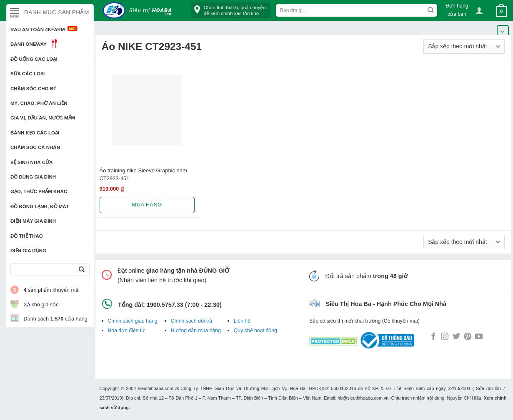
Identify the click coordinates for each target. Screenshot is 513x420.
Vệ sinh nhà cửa (31, 162)
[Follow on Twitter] (456, 337)
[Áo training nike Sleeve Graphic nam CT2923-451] (147, 110)
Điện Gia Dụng (28, 251)
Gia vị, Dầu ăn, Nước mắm (43, 118)
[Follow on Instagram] (445, 337)
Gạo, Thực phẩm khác (39, 191)
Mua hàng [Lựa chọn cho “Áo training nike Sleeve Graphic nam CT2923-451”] (147, 205)
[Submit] (81, 270)
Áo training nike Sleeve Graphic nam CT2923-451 (143, 174)
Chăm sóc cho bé (34, 89)
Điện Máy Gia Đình (33, 221)
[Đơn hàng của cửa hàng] (464, 46)
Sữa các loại (28, 74)
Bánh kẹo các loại (35, 133)
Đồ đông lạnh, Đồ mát (40, 206)
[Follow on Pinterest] (468, 337)
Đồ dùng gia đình (33, 177)
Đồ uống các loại (34, 59)
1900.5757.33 (165, 305)
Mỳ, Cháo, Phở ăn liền (39, 103)
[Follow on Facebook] (433, 337)
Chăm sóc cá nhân (35, 147)
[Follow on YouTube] (479, 337)
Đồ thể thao (27, 236)
